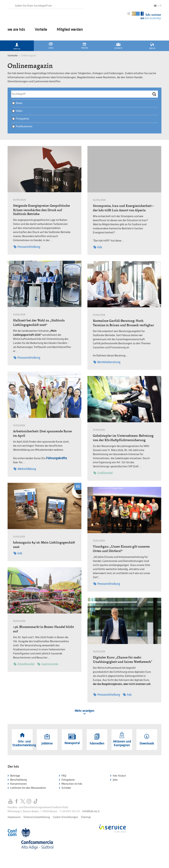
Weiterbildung (25, 469)
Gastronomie (48, 664)
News (19, 103)
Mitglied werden (70, 30)
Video (19, 111)
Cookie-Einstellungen (65, 817)
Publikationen (24, 126)
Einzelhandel (24, 664)
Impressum (14, 817)
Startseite (13, 56)
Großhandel (103, 473)
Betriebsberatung (107, 362)
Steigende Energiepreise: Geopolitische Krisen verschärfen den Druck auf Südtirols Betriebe (41, 210)
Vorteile (41, 30)
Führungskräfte (57, 458)
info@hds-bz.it (91, 811)
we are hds (16, 30)
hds (98, 247)
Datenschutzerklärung (37, 817)
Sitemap (86, 817)
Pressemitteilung (27, 247)
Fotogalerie (22, 119)
